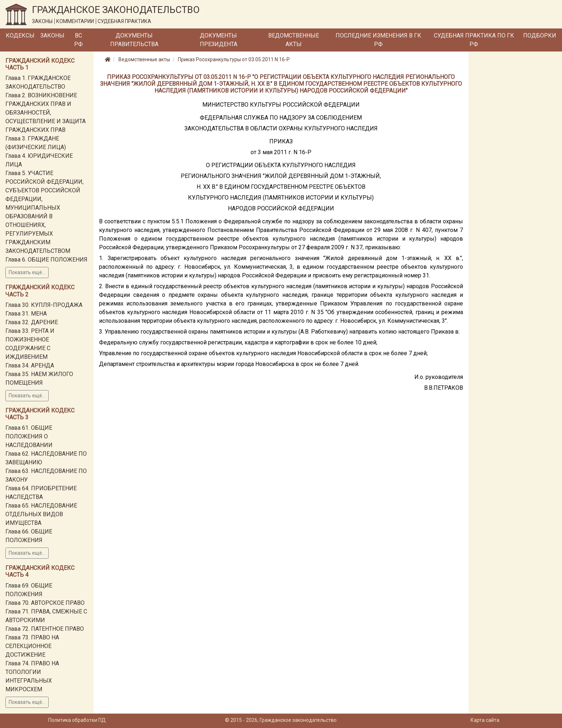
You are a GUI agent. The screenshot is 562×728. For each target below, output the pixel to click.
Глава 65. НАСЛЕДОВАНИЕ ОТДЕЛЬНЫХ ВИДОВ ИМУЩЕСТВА (41, 514)
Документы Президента (219, 40)
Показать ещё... (27, 272)
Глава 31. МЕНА (26, 314)
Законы (52, 35)
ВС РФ (78, 40)
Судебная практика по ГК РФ (474, 40)
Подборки (540, 35)
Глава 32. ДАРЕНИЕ (32, 322)
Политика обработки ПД (77, 720)
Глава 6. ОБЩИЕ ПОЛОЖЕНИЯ (46, 260)
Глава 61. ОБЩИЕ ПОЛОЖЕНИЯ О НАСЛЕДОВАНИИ (29, 436)
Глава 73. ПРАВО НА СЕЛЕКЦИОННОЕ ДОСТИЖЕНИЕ (32, 646)
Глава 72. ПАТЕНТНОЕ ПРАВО (45, 629)
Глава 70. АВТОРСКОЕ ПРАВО (45, 603)
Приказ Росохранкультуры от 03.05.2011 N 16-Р (234, 59)
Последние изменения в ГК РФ (378, 40)
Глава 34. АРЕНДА (30, 365)
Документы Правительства (134, 40)
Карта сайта (485, 720)
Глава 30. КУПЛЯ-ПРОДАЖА (44, 305)
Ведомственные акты (294, 40)
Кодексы (20, 35)
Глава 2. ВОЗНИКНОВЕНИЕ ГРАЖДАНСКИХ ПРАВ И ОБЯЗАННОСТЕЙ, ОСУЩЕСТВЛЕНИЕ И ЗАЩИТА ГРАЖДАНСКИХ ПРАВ (46, 113)
